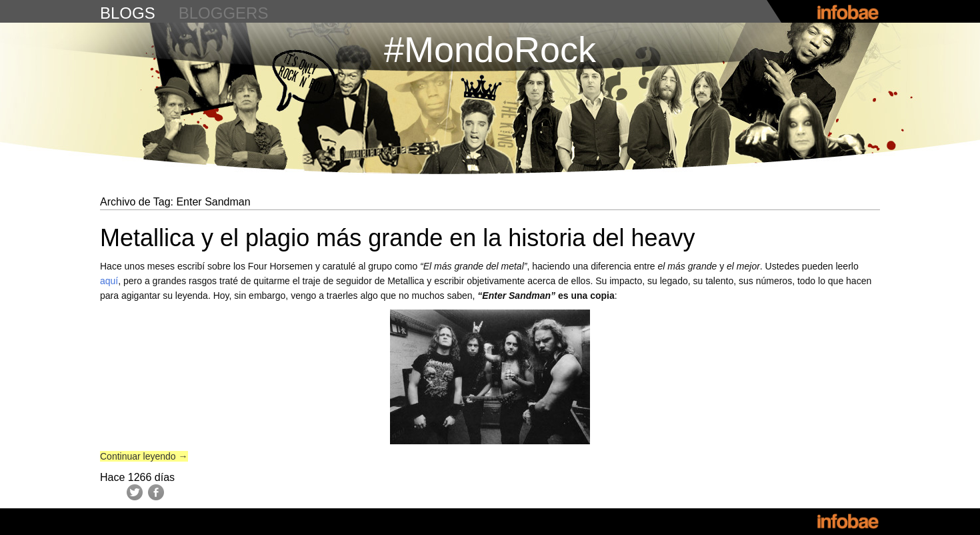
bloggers (224, 13)
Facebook (156, 492)
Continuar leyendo (144, 456)
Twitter (135, 492)
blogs (128, 13)
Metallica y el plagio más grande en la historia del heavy (398, 238)
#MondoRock (490, 49)
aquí (109, 281)
